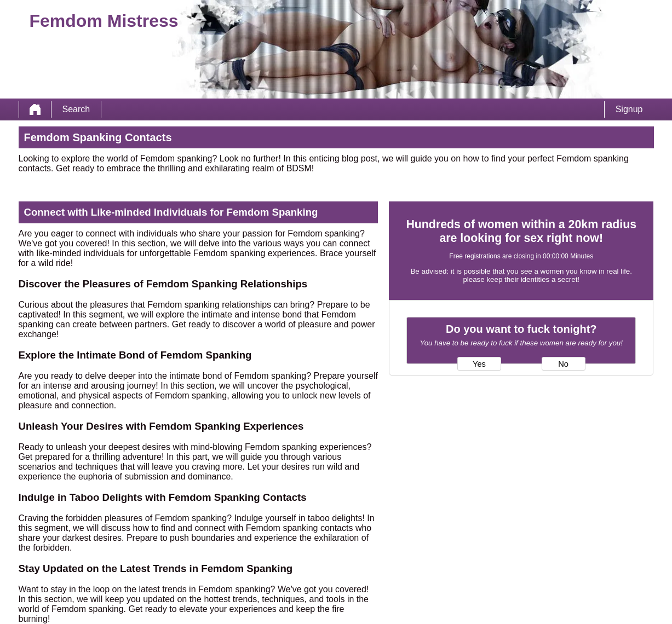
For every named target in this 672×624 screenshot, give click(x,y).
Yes (479, 364)
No (563, 364)
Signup (629, 109)
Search (76, 109)
